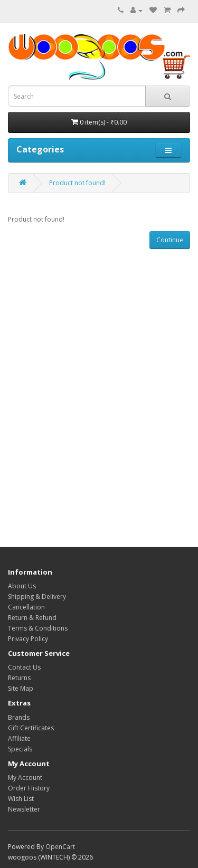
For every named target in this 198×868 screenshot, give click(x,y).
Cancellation (26, 607)
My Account (25, 778)
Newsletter (24, 809)
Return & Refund (32, 618)
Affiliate (19, 738)
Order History (29, 788)
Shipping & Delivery (37, 597)
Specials (20, 749)
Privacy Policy (28, 639)
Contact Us (24, 667)
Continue (170, 240)
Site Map (21, 688)
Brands (19, 717)
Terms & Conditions (38, 628)
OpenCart (60, 847)
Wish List (21, 799)
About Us (22, 586)
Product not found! (77, 183)
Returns (19, 678)
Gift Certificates (31, 728)
